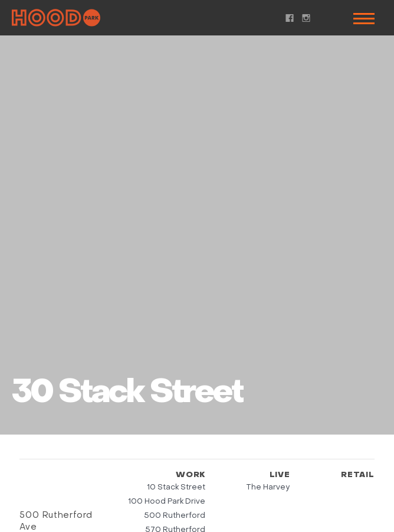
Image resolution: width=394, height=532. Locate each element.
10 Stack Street (176, 487)
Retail (357, 475)
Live (280, 475)
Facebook (290, 18)
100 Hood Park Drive (167, 502)
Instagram (306, 18)
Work (191, 475)
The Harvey (268, 487)
